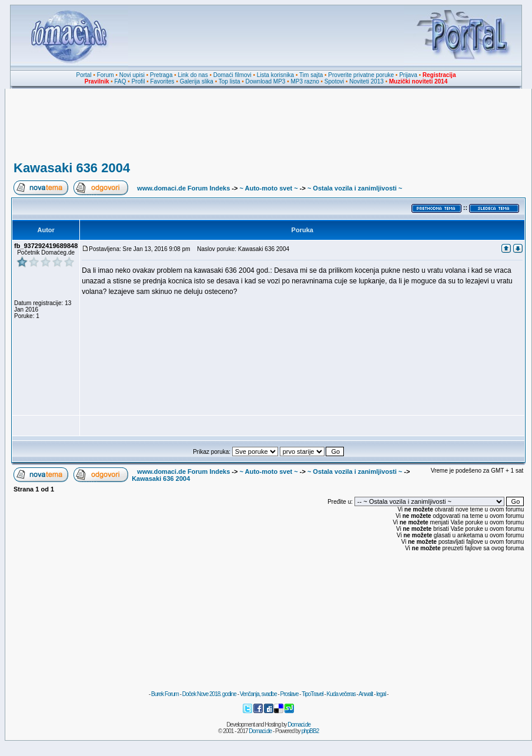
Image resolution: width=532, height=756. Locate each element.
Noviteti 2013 (366, 81)
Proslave (290, 694)
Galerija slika (197, 81)
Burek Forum (165, 694)
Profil (138, 81)
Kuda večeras (341, 694)
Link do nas (193, 75)
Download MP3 (266, 81)
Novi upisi (132, 75)
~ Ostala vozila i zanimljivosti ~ (355, 188)
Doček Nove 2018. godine (209, 694)
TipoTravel (312, 694)
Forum (106, 75)
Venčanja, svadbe (258, 694)
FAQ (121, 81)
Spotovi (334, 81)
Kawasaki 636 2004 (72, 168)
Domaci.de (299, 725)
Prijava (408, 75)
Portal (84, 75)
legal (381, 694)
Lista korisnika (275, 75)
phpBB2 (310, 731)
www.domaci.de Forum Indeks (183, 188)
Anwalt (366, 694)
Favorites (162, 81)
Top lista (230, 81)
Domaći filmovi (232, 75)
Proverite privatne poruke (361, 75)
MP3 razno (305, 81)
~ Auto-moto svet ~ (268, 188)
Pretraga (161, 75)
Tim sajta (311, 75)
